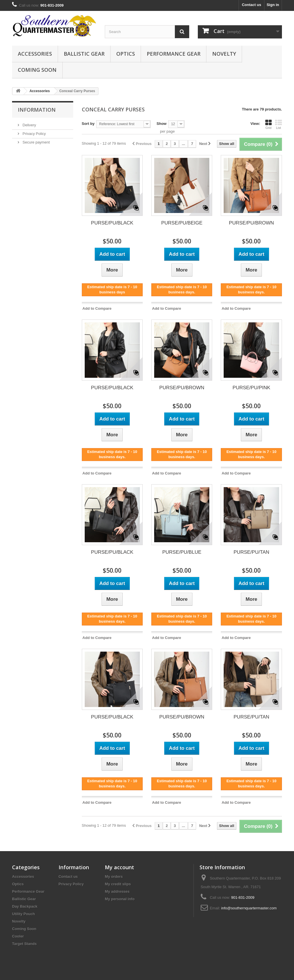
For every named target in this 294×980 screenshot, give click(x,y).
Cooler (18, 936)
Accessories (35, 54)
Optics (126, 54)
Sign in (273, 5)
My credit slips (118, 884)
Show (161, 124)
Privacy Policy (34, 134)
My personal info (120, 899)
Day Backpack (25, 906)
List (278, 124)
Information (37, 110)
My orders (114, 877)
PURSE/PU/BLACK (112, 223)
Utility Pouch (23, 914)
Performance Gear (174, 54)
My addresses (117, 891)
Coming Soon (37, 70)
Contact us (251, 5)
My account (119, 867)
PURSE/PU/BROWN (251, 223)
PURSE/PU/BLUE (182, 552)
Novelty (224, 54)
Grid (268, 124)
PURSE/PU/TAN (252, 552)
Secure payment (36, 142)
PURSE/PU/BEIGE (182, 223)
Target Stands (24, 944)
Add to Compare (97, 308)
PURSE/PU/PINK (251, 388)
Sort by (88, 124)
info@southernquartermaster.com (249, 908)
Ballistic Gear (84, 54)
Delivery (29, 125)
